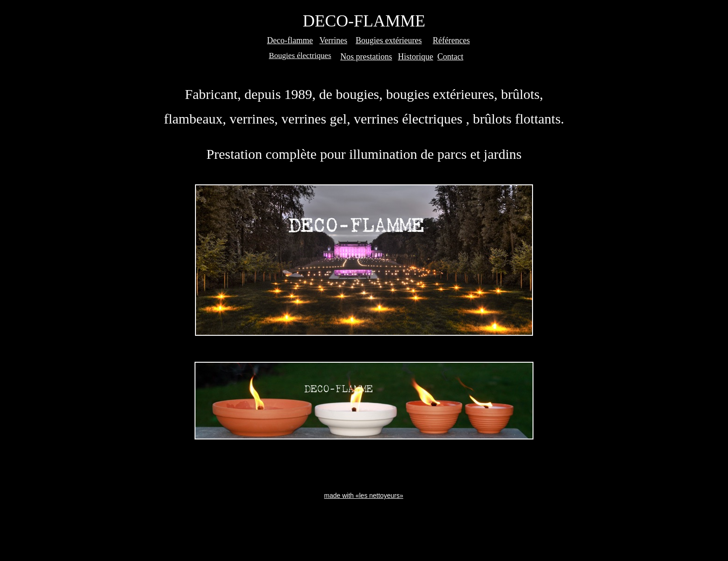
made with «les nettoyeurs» (364, 496)
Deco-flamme (290, 40)
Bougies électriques (300, 55)
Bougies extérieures (389, 40)
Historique (416, 57)
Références (451, 40)
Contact (450, 57)
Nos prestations (366, 57)
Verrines (333, 40)
